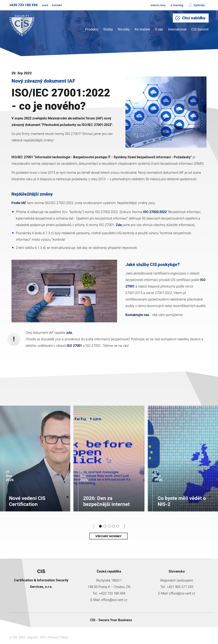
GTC (43, 637)
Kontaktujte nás (137, 315)
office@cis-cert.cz (114, 600)
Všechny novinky (108, 536)
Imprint (32, 637)
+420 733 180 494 (24, 5)
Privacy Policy (58, 637)
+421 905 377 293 (180, 587)
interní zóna (158, 5)
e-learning (177, 5)
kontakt (57, 5)
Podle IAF (19, 203)
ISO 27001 (74, 346)
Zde (119, 225)
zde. (69, 333)
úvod (45, 5)
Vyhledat (196, 5)
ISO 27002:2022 (155, 212)
